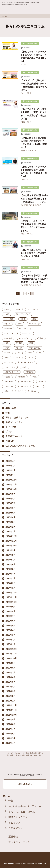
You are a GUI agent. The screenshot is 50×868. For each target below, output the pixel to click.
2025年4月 (11, 517)
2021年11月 (11, 710)
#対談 (7, 309)
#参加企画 (25, 386)
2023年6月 (11, 621)
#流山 (31, 343)
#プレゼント (9, 386)
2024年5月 (11, 569)
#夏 (40, 353)
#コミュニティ (10, 367)
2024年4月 (11, 574)
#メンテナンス (26, 382)
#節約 (18, 358)
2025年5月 (11, 513)
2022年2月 (11, 696)
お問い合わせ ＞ (25, 784)
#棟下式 (7, 324)
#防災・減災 (9, 382)
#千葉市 (19, 343)
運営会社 (13, 837)
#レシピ (24, 93)
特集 (8, 413)
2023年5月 (11, 626)
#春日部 (19, 348)
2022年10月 (11, 658)
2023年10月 (11, 602)
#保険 (23, 151)
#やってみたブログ (23, 314)
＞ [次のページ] (33, 293)
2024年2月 (11, 583)
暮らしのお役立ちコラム (17, 418)
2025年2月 (11, 527)
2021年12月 (11, 705)
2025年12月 (11, 480)
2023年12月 (11, 593)
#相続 (23, 122)
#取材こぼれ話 (34, 348)
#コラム (24, 64)
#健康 (7, 358)
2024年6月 (11, 564)
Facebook (17, 857)
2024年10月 (11, 546)
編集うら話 (11, 408)
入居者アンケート (14, 436)
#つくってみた (10, 333)
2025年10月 (11, 489)
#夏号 (20, 324)
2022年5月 (11, 682)
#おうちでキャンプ (28, 362)
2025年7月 (11, 503)
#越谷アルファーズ (11, 372)
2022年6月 (11, 677)
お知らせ (10, 441)
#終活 (23, 179)
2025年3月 (11, 522)
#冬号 (23, 319)
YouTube (32, 857)
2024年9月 (11, 550)
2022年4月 (11, 687)
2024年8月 (11, 555)
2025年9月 (11, 494)
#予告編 (40, 338)
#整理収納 (21, 377)
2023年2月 (11, 640)
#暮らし (7, 391)
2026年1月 (11, 475)
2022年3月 (11, 691)
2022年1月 (11, 701)
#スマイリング (34, 324)
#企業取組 (8, 329)
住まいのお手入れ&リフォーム (20, 446)
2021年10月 (11, 715)
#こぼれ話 (31, 309)
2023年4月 (11, 630)
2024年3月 (11, 578)
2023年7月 (11, 616)
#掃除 (18, 309)
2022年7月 (11, 673)
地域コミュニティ (14, 422)
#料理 (29, 93)
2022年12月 (11, 649)
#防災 (34, 319)
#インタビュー (25, 338)
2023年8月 (11, 611)
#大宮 (7, 348)
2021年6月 (11, 734)
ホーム (4, 16)
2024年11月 (11, 541)
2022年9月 (11, 663)
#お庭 (41, 382)
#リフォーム (24, 329)
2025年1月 (11, 531)
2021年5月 (11, 738)
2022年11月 (11, 654)
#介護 (7, 314)
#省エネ (30, 358)
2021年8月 (11, 724)
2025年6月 (11, 508)
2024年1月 (11, 588)
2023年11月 (11, 597)
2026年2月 (11, 470)
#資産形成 (8, 338)
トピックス (11, 427)
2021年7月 (11, 729)
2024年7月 (11, 560)
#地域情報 (29, 372)
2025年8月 (11, 499)
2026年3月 (11, 466)
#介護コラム (27, 333)
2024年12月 (11, 536)
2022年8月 (11, 668)
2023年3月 (11, 635)
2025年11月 (11, 485)
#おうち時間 (9, 319)
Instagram (24, 857)
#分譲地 (7, 377)
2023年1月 (11, 644)
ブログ (9, 432)
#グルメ (38, 205)
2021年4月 (11, 743)
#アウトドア (9, 362)
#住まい (24, 234)
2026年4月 (11, 461)
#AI (22, 205)
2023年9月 (11, 607)
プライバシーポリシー (20, 842)
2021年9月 (11, 720)
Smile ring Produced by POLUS (14, 11)
